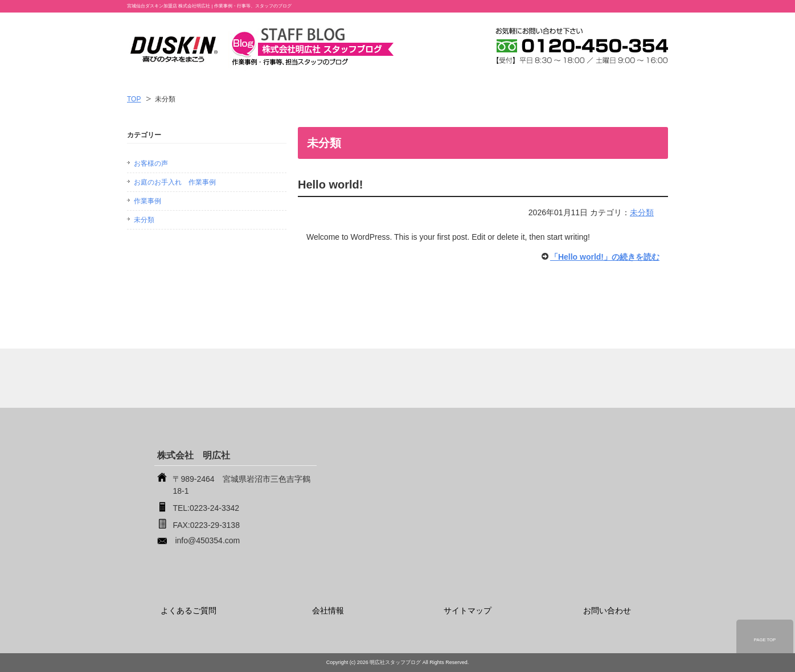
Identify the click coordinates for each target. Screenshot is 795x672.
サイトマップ (468, 610)
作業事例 (147, 201)
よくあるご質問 (188, 610)
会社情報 (328, 610)
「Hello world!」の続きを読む (605, 257)
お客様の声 (151, 163)
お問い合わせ (607, 610)
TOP (134, 99)
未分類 (642, 212)
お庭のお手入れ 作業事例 (175, 182)
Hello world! (330, 185)
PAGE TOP (765, 640)
